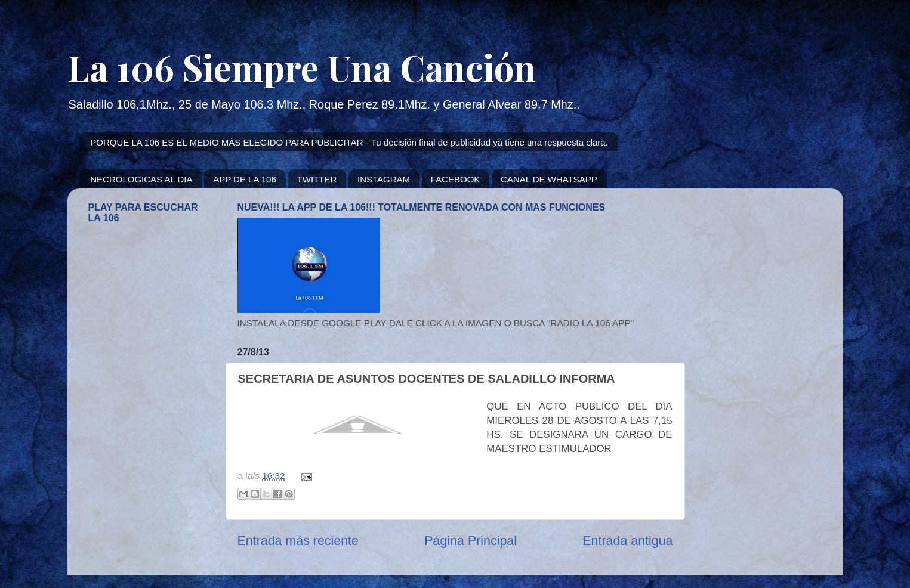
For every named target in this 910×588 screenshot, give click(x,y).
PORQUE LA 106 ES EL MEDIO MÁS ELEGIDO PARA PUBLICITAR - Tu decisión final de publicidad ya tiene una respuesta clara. (349, 142)
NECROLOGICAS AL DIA (141, 179)
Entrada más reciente (298, 541)
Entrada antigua (627, 541)
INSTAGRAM (384, 179)
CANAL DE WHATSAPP (549, 179)
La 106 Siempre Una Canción (302, 67)
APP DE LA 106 (245, 179)
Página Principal (471, 541)
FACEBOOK (456, 179)
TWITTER (317, 179)
